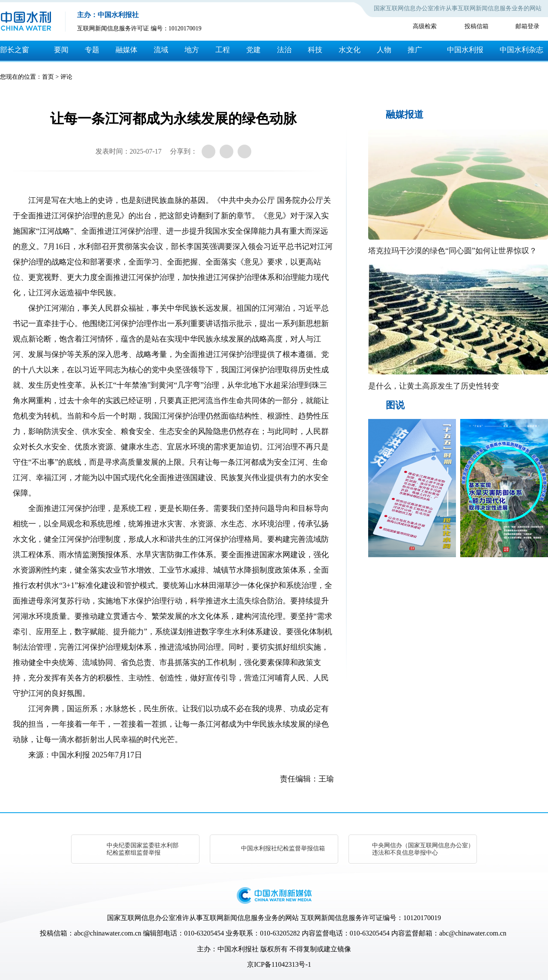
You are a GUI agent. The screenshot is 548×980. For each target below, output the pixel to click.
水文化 (350, 50)
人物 (384, 50)
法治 (284, 50)
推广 (415, 50)
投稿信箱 (477, 26)
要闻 (61, 50)
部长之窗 (15, 50)
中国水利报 (465, 50)
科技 (315, 50)
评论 (66, 77)
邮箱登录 (527, 26)
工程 (223, 50)
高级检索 (425, 26)
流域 (161, 50)
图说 (395, 405)
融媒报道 (405, 114)
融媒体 (127, 50)
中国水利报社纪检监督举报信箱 (283, 848)
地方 (192, 50)
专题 (92, 50)
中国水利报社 (238, 949)
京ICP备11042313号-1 (279, 964)
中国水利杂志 (521, 50)
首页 (48, 77)
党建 (253, 50)
